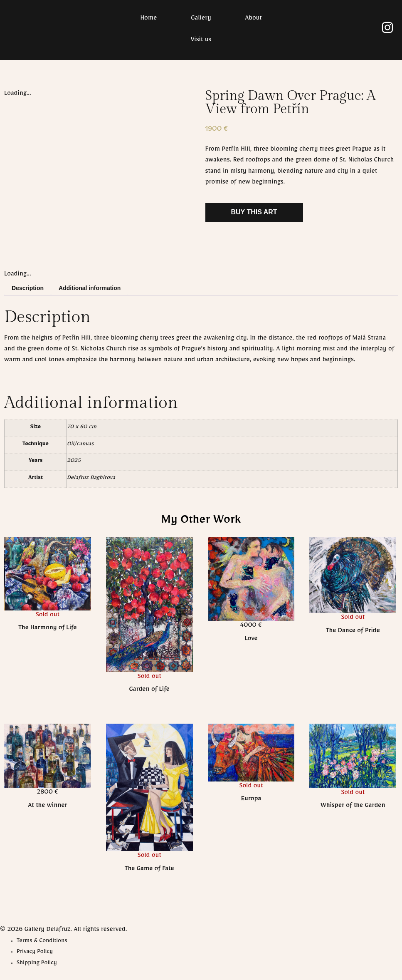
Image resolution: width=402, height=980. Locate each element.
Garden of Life (149, 690)
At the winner (47, 806)
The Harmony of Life (48, 629)
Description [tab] (28, 288)
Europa (251, 800)
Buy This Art (254, 212)
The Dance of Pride (353, 632)
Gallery (201, 19)
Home (148, 19)
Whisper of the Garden (353, 806)
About (254, 19)
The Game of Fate (149, 870)
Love (251, 640)
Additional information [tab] (90, 288)
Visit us (201, 41)
